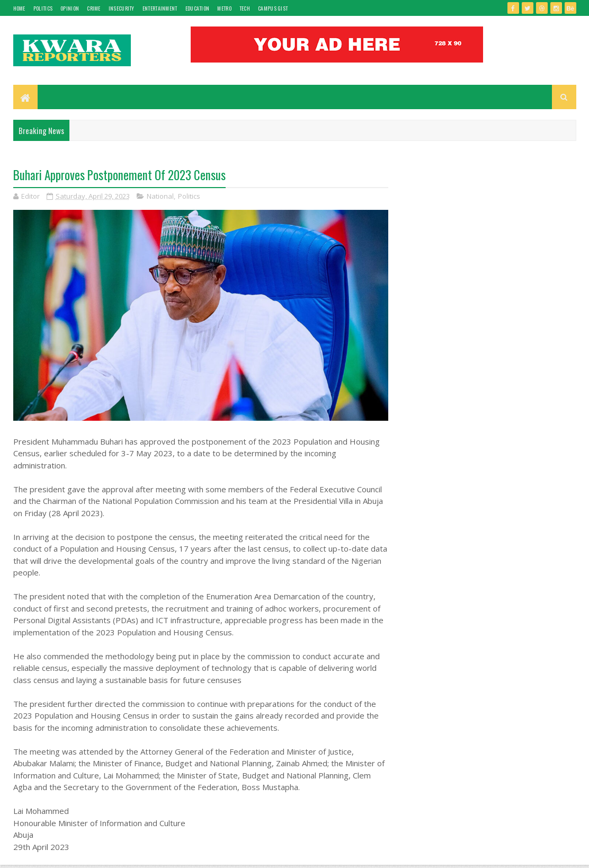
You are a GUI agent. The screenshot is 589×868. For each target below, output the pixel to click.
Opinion (70, 8)
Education (198, 8)
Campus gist (273, 8)
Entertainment (160, 8)
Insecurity (122, 8)
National (160, 196)
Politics (43, 8)
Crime (94, 8)
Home (19, 8)
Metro (224, 8)
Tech (245, 8)
